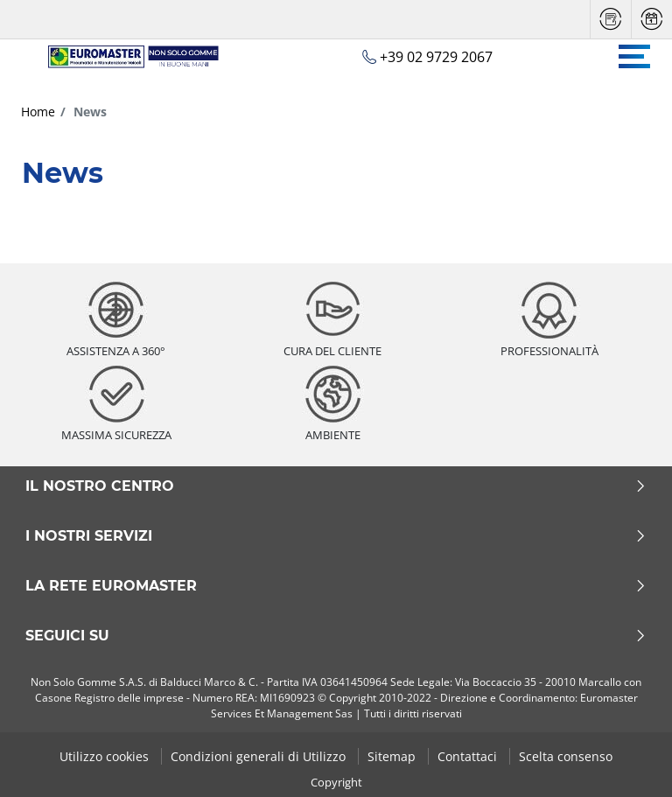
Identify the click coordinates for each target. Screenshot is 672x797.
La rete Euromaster (336, 586)
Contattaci (469, 756)
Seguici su (336, 636)
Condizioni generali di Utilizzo (260, 756)
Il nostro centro (336, 486)
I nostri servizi (336, 536)
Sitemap (393, 756)
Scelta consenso (566, 756)
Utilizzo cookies (106, 756)
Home (38, 112)
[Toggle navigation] (634, 56)
